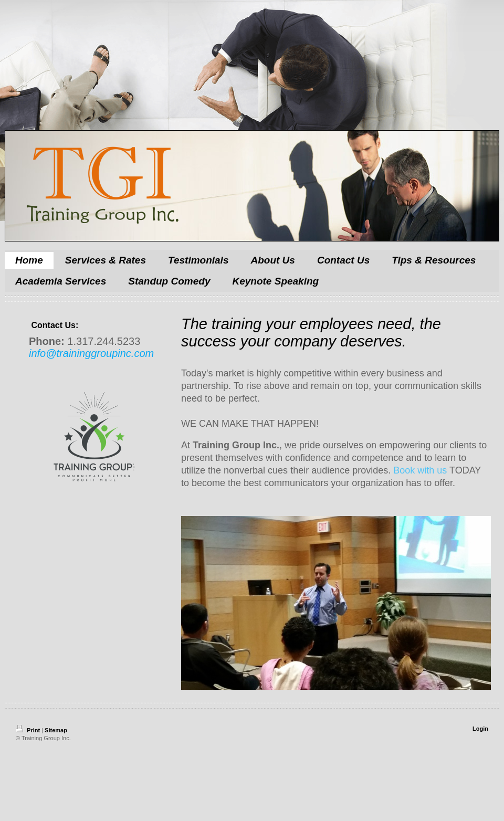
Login (480, 729)
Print (29, 730)
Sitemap (56, 730)
